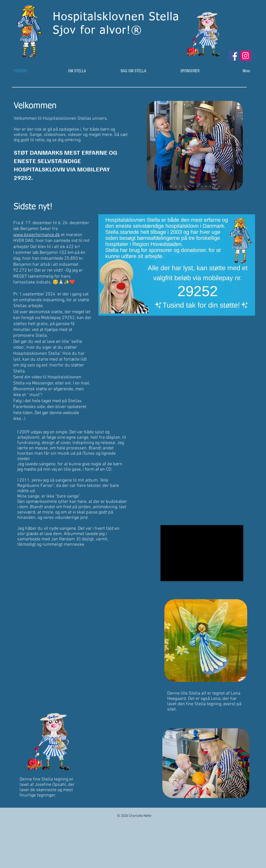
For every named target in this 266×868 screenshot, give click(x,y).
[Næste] (246, 143)
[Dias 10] (210, 186)
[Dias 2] (176, 186)
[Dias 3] (180, 186)
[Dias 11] (215, 186)
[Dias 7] (197, 186)
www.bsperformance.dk (37, 235)
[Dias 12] (219, 186)
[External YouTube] (202, 553)
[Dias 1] (171, 187)
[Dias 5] (189, 186)
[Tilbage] (144, 143)
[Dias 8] (202, 186)
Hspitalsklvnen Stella (118, 17)
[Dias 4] (184, 186)
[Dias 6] (193, 186)
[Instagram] (246, 56)
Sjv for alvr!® (97, 31)
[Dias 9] (206, 186)
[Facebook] (234, 56)
